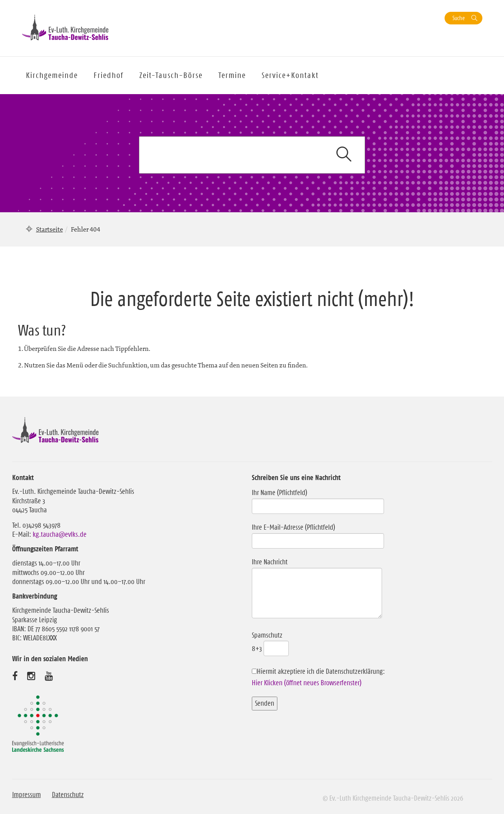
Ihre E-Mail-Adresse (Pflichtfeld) (318, 534)
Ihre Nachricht (317, 589)
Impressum (27, 795)
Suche (459, 18)
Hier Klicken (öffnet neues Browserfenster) (307, 683)
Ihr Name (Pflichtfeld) (318, 499)
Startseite (50, 229)
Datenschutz (68, 795)
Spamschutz (270, 642)
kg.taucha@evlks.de (60, 534)
